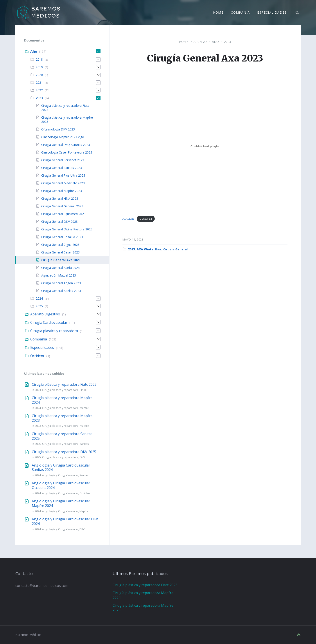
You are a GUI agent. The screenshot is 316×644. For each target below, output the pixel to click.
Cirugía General (175, 249)
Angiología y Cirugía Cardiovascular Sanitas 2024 (61, 468)
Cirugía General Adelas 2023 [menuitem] (61, 291)
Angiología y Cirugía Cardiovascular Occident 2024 (61, 485)
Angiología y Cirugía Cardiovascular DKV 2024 (65, 521)
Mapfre (84, 408)
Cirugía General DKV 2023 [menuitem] (59, 222)
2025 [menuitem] (39, 306)
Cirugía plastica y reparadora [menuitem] (54, 331)
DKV (82, 457)
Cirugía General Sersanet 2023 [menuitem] (63, 160)
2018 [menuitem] (39, 59)
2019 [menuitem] (39, 67)
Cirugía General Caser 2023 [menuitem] (60, 252)
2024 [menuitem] (39, 298)
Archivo (200, 42)
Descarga (146, 219)
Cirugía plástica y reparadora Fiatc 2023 (64, 384)
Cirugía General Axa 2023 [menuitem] (61, 260)
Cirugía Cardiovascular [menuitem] (49, 322)
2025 (38, 444)
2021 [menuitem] (39, 82)
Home (184, 42)
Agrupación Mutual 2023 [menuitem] (59, 275)
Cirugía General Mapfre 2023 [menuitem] (62, 191)
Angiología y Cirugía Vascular (60, 475)
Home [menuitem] (218, 13)
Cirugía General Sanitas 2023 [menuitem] (62, 168)
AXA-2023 (128, 219)
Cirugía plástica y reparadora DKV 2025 (64, 452)
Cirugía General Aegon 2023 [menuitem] (61, 283)
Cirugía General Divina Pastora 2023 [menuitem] (67, 229)
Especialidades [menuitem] (272, 13)
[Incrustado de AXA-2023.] (205, 147)
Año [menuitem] (34, 51)
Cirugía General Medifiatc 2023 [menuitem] (63, 183)
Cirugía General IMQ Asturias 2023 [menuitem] (66, 145)
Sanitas (84, 444)
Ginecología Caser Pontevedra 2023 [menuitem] (67, 152)
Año (215, 42)
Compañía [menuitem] (240, 13)
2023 (228, 42)
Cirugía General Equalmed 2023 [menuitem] (63, 214)
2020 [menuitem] (39, 75)
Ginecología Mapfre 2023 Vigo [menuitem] (63, 137)
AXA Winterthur (149, 249)
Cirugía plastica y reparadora (60, 390)
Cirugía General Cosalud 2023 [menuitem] (62, 237)
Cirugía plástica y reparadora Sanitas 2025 (62, 436)
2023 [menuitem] (39, 98)
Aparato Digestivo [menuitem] (45, 314)
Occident (85, 493)
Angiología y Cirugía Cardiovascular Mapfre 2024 (61, 503)
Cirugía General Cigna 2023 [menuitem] (60, 245)
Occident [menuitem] (37, 356)
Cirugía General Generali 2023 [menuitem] (62, 206)
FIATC (83, 390)
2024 (38, 408)
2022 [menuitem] (39, 90)
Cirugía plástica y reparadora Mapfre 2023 (62, 418)
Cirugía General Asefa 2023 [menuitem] (60, 268)
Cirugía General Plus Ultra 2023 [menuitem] (63, 175)
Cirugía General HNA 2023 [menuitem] (60, 198)
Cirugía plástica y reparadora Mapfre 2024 (62, 400)
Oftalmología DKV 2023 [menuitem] (58, 129)
